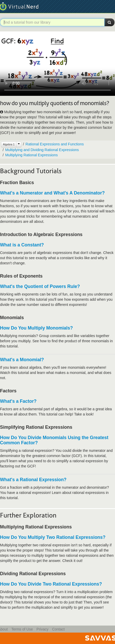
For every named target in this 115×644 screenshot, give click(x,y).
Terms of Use (22, 629)
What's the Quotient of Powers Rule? (40, 286)
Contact (58, 629)
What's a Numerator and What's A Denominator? (52, 193)
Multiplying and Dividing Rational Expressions (42, 150)
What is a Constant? (22, 245)
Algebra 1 (9, 144)
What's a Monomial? (22, 360)
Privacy (43, 629)
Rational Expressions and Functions (55, 144)
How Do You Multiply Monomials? (36, 328)
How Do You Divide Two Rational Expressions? (51, 584)
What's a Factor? (18, 401)
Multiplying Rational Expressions (32, 155)
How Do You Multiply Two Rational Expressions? (53, 537)
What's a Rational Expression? (33, 480)
